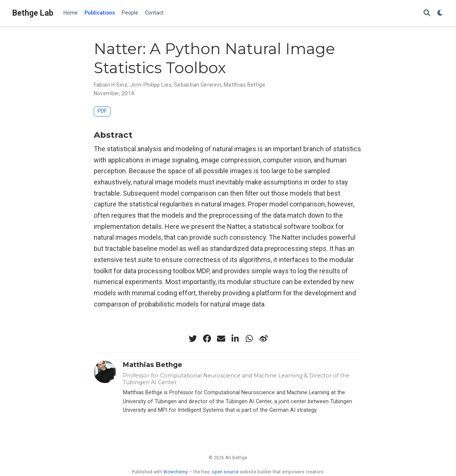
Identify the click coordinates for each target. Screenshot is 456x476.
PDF (102, 111)
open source (225, 472)
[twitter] (193, 339)
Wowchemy (176, 472)
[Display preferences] (440, 13)
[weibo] (264, 339)
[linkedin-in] (235, 339)
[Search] (427, 13)
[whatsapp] (249, 339)
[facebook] (207, 339)
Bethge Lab (33, 13)
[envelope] (221, 339)
